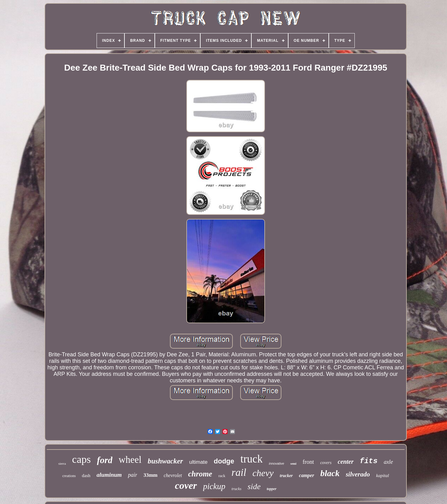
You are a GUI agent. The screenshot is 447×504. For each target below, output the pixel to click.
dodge (224, 461)
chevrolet (173, 475)
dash (86, 476)
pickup (214, 486)
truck (252, 459)
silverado (358, 474)
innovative (276, 463)
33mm (150, 475)
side (254, 487)
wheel (130, 460)
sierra (62, 463)
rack (222, 476)
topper (272, 489)
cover (186, 485)
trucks (237, 489)
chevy (263, 473)
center (346, 462)
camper (307, 475)
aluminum (109, 475)
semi (293, 464)
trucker (286, 476)
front (308, 462)
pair (132, 475)
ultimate (198, 462)
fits (369, 461)
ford (105, 460)
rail (239, 472)
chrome (200, 474)
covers (326, 463)
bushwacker (165, 461)
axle (388, 462)
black (330, 473)
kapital (383, 476)
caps (81, 459)
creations (69, 476)
